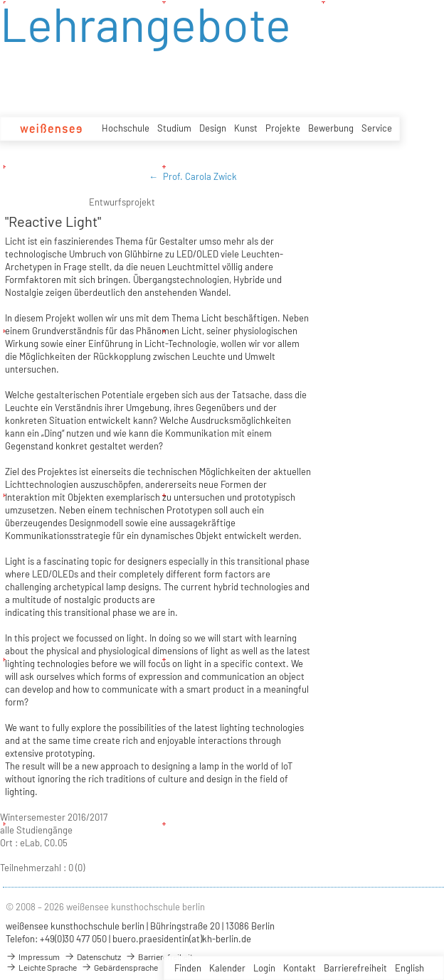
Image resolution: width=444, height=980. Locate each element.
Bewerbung (331, 128)
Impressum (33, 957)
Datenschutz (92, 957)
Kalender (227, 968)
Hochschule (126, 128)
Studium (174, 128)
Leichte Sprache (41, 967)
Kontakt (300, 968)
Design (213, 128)
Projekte (283, 128)
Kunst (246, 128)
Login (264, 968)
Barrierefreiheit (355, 968)
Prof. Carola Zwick (200, 176)
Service (377, 128)
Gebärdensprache (120, 967)
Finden (188, 968)
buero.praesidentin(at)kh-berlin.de (182, 939)
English (409, 968)
